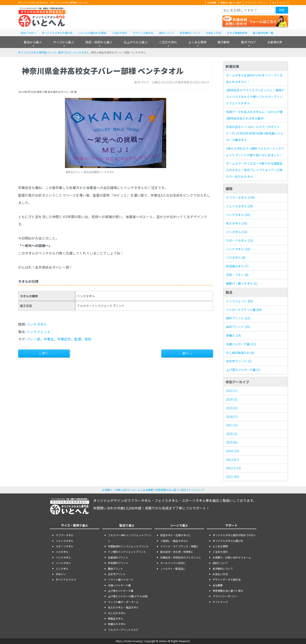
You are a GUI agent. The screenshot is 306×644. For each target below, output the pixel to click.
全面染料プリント (118, 557)
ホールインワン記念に (173, 563)
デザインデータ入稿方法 (227, 579)
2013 (233, 460)
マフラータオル (241, 197)
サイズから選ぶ (64, 42)
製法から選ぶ (33, 42)
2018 (232, 417)
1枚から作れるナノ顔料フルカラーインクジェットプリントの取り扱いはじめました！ (255, 152)
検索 (282, 10)
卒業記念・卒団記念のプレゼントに (181, 557)
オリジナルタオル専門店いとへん (37, 52)
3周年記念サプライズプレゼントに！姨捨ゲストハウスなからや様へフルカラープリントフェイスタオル (255, 97)
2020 (232, 399)
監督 (78, 339)
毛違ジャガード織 (241, 344)
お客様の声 (275, 42)
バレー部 (33, 339)
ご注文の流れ (119, 33)
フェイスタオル (240, 206)
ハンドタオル (238, 249)
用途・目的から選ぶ (99, 42)
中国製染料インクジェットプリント (129, 546)
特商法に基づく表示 (231, 3)
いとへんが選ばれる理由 (92, 33)
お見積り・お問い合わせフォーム (121, 490)
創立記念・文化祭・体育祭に (177, 552)
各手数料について (190, 33)
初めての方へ (29, 33)
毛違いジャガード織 (119, 585)
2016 (232, 434)
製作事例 (224, 42)
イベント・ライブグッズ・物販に (179, 546)
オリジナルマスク (66, 579)
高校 (88, 339)
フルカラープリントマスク (123, 630)
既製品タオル (116, 618)
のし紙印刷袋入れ (240, 353)
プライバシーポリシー (257, 3)
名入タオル (237, 223)
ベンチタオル (81, 52)
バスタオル (236, 257)
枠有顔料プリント (118, 563)
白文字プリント (239, 361)
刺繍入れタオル (117, 624)
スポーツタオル (240, 240)
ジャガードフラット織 (244, 310)
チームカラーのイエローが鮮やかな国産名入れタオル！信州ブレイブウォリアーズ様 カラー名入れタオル (254, 170)
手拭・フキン (237, 275)
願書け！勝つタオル (242, 283)
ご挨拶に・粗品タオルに (174, 541)
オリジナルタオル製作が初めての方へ (234, 535)
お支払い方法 (214, 33)
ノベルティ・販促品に (173, 569)
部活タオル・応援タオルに (176, 535)
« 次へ (44, 353)
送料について (166, 33)
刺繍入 (234, 335)
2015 (232, 442)
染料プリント (238, 327)
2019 (232, 408)
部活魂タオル (237, 266)
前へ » (187, 353)
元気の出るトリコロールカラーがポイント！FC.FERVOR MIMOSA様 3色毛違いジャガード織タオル (255, 133)
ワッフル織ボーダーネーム (123, 602)
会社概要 (212, 3)
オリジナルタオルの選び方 (57, 33)
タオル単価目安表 (237, 33)
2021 (232, 391)
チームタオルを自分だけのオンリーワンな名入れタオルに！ (254, 78)
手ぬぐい (61, 574)
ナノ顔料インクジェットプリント (127, 552)
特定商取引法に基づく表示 (171, 490)
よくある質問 (197, 42)
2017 (232, 425)
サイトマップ (279, 3)
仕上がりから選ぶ (135, 42)
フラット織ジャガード (121, 579)
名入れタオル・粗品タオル (123, 607)
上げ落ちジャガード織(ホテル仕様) (128, 596)
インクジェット (38, 332)
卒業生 (49, 339)
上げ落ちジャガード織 (243, 370)
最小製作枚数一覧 (263, 33)
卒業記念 (64, 339)
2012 (234, 468)
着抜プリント (116, 569)
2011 (233, 477)
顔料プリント (238, 318)
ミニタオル (237, 232)
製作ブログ (249, 42)
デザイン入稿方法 (143, 33)
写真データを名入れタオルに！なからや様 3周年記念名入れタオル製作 (254, 115)
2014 (233, 451)
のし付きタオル (117, 613)
